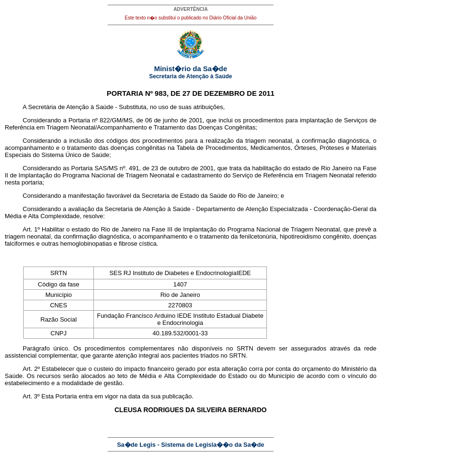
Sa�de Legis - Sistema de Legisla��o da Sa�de (191, 445)
